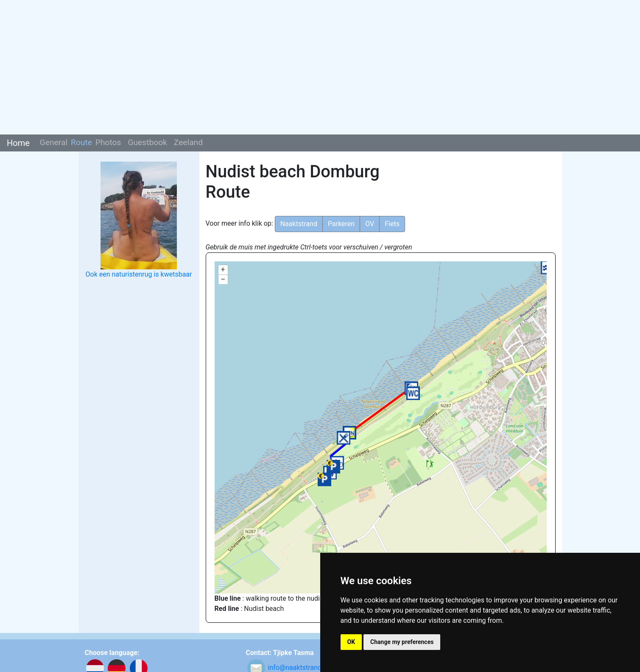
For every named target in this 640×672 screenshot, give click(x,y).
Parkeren (341, 224)
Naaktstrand (299, 224)
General (54, 142)
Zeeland (188, 142)
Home (18, 143)
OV (370, 224)
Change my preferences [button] (402, 642)
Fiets (392, 224)
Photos (108, 142)
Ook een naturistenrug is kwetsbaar (139, 274)
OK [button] (351, 642)
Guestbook (147, 142)
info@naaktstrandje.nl (301, 668)
